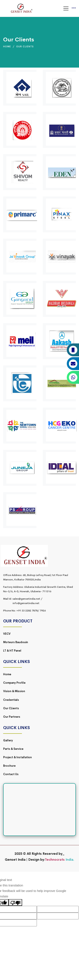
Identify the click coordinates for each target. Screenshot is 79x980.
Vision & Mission (14, 691)
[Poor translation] (15, 902)
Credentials (11, 700)
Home (7, 46)
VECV (7, 634)
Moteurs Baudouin (16, 642)
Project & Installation (17, 757)
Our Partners (12, 717)
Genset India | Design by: (25, 860)
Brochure (9, 766)
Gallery (8, 740)
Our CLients (11, 708)
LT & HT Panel (12, 651)
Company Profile (14, 683)
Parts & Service (13, 749)
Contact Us (11, 774)
